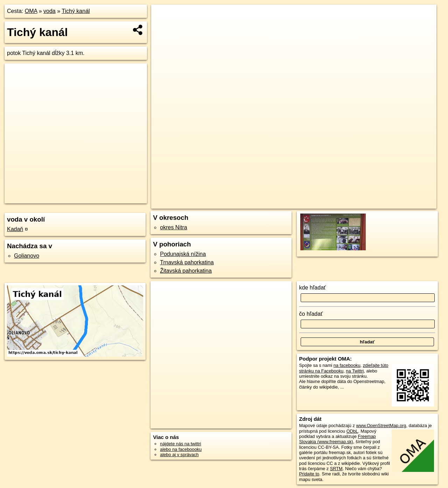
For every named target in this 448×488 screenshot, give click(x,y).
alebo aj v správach (179, 455)
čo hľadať (311, 314)
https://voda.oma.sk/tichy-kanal (406, 203)
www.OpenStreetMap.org (381, 426)
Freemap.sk (353, 203)
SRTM (336, 469)
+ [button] (163, 16)
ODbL (352, 431)
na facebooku (347, 365)
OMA (31, 11)
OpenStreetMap (317, 203)
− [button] (163, 27)
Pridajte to (309, 474)
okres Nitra (173, 227)
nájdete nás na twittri (180, 444)
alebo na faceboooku (181, 449)
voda (50, 11)
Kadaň (15, 229)
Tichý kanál (76, 11)
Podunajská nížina (183, 254)
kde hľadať (313, 288)
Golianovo (27, 256)
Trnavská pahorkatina (187, 262)
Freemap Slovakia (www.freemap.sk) (338, 439)
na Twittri (355, 371)
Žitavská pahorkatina (186, 271)
